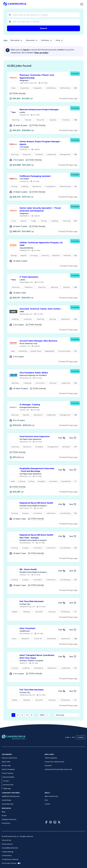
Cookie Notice (7, 856)
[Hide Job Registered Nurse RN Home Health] (62, 504)
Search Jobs (6, 762)
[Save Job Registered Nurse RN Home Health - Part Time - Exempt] (73, 536)
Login (67, 737)
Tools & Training (7, 773)
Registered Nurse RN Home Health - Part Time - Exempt (37, 536)
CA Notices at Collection (10, 859)
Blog (3, 812)
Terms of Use (6, 840)
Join (73, 737)
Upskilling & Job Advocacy (11, 796)
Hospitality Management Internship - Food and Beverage (37, 470)
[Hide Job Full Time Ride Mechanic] (62, 603)
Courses (6, 781)
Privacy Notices (7, 844)
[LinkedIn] (55, 822)
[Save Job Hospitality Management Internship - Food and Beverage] (73, 470)
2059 (42, 715)
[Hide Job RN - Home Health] (62, 571)
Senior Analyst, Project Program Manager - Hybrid (44, 143)
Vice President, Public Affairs (44, 373)
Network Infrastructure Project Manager (44, 110)
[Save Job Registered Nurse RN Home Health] (73, 504)
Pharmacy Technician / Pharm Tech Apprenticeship (44, 77)
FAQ (46, 800)
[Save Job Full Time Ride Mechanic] (73, 603)
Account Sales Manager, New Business (44, 341)
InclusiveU (48, 766)
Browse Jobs (6, 766)
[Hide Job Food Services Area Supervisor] (62, 438)
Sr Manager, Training (44, 405)
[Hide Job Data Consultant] (62, 630)
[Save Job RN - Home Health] (73, 571)
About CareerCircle (51, 796)
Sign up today (41, 53)
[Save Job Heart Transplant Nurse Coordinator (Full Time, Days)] (73, 657)
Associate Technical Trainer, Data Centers (44, 309)
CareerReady (6, 800)
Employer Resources (9, 819)
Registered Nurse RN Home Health (37, 503)
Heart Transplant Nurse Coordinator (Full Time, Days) (37, 657)
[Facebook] (46, 822)
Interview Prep (8, 785)
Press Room (6, 823)
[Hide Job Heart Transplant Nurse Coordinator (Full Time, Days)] (62, 657)
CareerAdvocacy (8, 804)
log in (26, 50)
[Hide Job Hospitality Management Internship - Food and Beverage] (62, 470)
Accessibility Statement (10, 848)
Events (4, 816)
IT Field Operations (44, 277)
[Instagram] (51, 822)
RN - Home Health (37, 570)
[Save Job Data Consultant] (73, 630)
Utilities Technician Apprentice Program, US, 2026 (44, 244)
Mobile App (7, 789)
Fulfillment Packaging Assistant (44, 176)
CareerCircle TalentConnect (54, 762)
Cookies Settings (8, 852)
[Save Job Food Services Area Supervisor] (73, 438)
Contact (81, 737)
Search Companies (8, 769)
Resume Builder (9, 777)
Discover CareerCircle (9, 758)
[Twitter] (59, 822)
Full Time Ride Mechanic (37, 602)
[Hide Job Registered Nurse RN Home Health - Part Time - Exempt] (62, 536)
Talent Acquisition (51, 758)
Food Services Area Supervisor (37, 437)
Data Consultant (37, 628)
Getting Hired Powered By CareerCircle (58, 769)
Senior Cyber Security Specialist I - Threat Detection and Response (44, 210)
